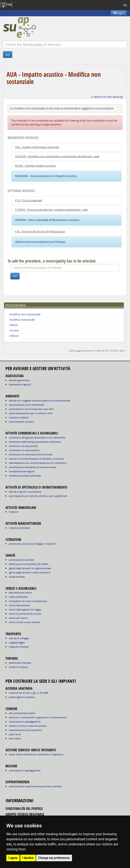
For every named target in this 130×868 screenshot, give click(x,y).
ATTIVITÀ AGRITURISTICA (19, 380)
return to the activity (108, 97)
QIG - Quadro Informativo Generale (37, 147)
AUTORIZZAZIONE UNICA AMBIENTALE (26, 405)
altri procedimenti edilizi (22, 713)
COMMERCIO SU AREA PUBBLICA (24, 450)
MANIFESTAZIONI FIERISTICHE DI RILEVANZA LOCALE (32, 467)
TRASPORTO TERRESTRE (19, 647)
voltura (14, 336)
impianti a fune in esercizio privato (28, 726)
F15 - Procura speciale (28, 200)
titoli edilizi (15, 738)
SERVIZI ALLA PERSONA (19, 605)
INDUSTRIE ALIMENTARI (20, 528)
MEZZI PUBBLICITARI (18, 597)
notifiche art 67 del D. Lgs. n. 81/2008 (28, 693)
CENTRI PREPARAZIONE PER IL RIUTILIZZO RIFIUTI (31, 413)
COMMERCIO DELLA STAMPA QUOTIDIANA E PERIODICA (35, 442)
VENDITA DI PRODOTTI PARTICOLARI (25, 476)
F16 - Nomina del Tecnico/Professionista (40, 231)
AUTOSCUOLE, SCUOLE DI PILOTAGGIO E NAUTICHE (32, 544)
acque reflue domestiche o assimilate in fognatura (36, 754)
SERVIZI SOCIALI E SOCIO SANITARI (24, 622)
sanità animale (17, 577)
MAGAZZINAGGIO (17, 642)
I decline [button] (28, 858)
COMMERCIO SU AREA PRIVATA (23, 446)
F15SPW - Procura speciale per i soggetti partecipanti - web (51, 210)
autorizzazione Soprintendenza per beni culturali (35, 786)
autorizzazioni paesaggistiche (25, 722)
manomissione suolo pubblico (25, 730)
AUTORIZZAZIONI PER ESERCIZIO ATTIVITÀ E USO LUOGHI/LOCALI (38, 496)
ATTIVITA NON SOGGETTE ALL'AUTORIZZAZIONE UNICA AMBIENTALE (40, 400)
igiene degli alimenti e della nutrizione (30, 572)
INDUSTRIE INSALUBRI (19, 417)
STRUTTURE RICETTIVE (18, 667)
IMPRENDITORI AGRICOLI (20, 384)
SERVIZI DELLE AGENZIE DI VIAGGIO (25, 609)
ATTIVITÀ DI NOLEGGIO (19, 638)
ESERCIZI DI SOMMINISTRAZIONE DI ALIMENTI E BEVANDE (36, 459)
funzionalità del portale (24, 809)
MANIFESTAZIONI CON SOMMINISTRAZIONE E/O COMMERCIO (38, 463)
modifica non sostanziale (25, 314)
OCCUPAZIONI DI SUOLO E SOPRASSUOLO (28, 601)
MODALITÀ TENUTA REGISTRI (22, 471)
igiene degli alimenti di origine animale (30, 568)
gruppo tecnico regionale (25, 814)
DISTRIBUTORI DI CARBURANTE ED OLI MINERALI (31, 454)
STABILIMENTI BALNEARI (20, 663)
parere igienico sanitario (22, 697)
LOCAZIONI (14, 512)
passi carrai (15, 734)
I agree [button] (13, 858)
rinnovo (14, 330)
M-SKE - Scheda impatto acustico (35, 166)
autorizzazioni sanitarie (21, 560)
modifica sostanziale (22, 320)
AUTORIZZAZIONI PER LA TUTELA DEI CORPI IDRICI (31, 409)
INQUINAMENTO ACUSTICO (21, 422)
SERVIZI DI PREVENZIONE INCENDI (25, 614)
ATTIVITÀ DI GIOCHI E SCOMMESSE (25, 492)
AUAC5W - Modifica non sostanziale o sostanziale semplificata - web (57, 156)
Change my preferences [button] (54, 858)
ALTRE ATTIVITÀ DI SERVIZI (20, 593)
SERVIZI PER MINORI (18, 618)
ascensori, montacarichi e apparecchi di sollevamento (38, 717)
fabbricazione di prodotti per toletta (28, 564)
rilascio (14, 325)
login (119, 13)
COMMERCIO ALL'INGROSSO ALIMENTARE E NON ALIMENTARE (37, 437)
